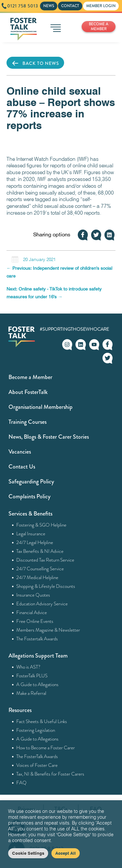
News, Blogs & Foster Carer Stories (49, 437)
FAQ (22, 783)
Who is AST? (28, 667)
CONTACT (70, 6)
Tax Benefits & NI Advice (40, 551)
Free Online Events (35, 621)
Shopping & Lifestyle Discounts (46, 586)
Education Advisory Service (42, 604)
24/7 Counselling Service (40, 569)
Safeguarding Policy (31, 482)
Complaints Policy (29, 496)
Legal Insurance (31, 534)
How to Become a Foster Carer (46, 748)
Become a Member (30, 377)
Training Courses (27, 422)
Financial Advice (32, 612)
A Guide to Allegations (38, 684)
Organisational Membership (41, 407)
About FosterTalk (28, 392)
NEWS (49, 6)
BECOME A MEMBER (99, 26)
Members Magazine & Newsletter (48, 630)
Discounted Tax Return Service (45, 560)
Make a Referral (31, 693)
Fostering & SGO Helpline (41, 525)
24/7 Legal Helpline (35, 542)
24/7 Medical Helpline (37, 577)
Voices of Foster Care (37, 765)
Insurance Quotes (33, 595)
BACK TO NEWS (35, 63)
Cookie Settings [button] (28, 853)
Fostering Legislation (36, 730)
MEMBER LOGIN (101, 6)
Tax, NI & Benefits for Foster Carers (50, 774)
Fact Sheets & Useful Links (42, 721)
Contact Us (22, 467)
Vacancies (20, 452)
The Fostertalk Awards (37, 639)
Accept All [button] (66, 853)
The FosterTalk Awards (37, 756)
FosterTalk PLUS (32, 676)
